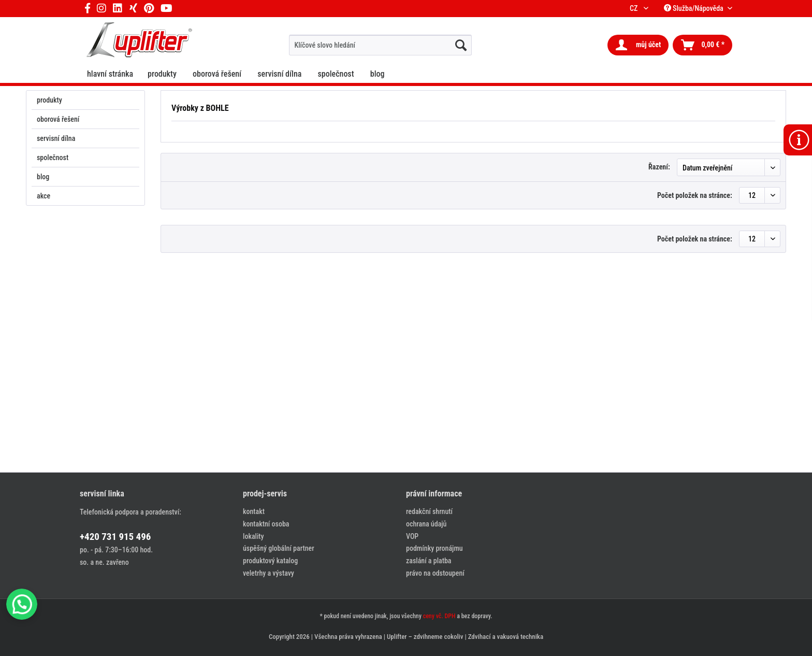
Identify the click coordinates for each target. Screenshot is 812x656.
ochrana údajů (426, 524)
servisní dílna (56, 138)
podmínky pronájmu (434, 548)
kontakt (254, 511)
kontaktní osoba (266, 524)
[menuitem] (380, 45)
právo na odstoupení (435, 573)
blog (43, 177)
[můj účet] (638, 45)
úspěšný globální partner (279, 548)
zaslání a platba (429, 561)
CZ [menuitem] (635, 8)
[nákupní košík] (702, 45)
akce (44, 196)
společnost (53, 158)
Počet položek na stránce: (695, 195)
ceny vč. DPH (439, 616)
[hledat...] (461, 45)
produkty (49, 100)
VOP (412, 536)
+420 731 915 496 (115, 537)
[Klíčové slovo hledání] (380, 45)
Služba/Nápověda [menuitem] (694, 8)
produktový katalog (270, 561)
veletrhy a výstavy (269, 573)
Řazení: (659, 167)
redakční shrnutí (429, 511)
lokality (253, 536)
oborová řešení (58, 119)
